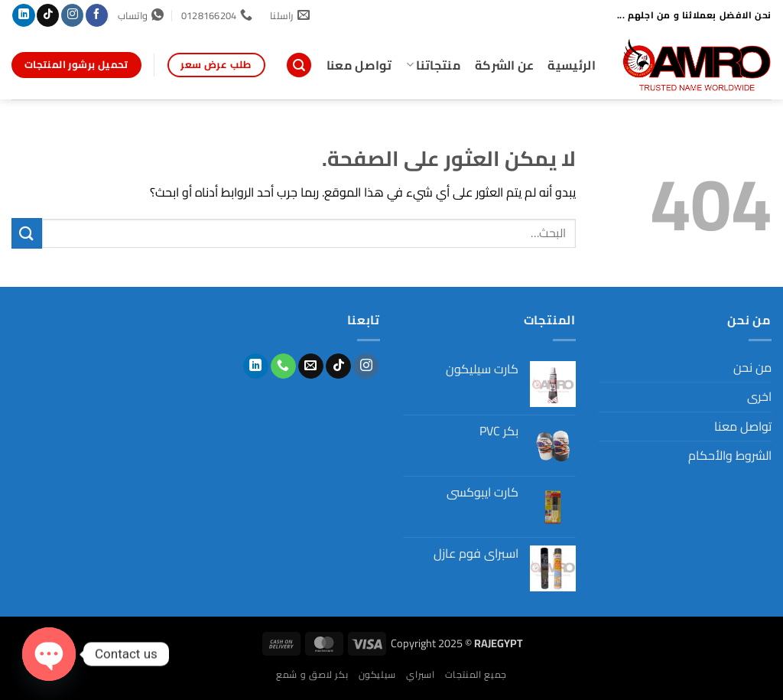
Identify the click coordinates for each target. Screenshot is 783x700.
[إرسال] (27, 233)
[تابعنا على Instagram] (72, 15)
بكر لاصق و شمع (312, 674)
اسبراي (420, 674)
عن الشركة (505, 65)
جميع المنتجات (476, 674)
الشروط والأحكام (730, 455)
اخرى (759, 396)
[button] (299, 65)
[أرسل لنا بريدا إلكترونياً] (311, 366)
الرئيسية (572, 65)
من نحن (752, 367)
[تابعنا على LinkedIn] (23, 15)
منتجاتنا (434, 65)
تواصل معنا (359, 65)
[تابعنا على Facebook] (97, 15)
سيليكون (377, 674)
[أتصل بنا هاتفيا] (283, 366)
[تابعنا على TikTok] (48, 15)
